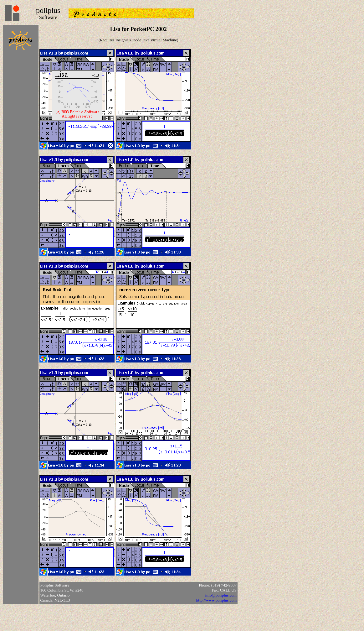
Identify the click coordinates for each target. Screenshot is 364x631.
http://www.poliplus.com (216, 600)
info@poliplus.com (221, 595)
